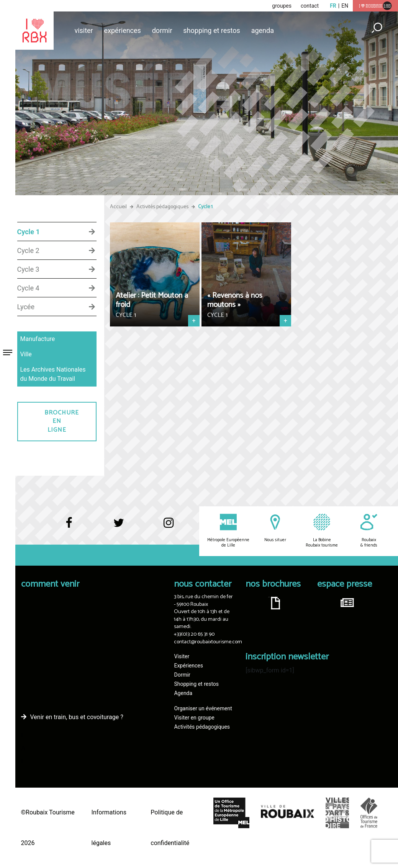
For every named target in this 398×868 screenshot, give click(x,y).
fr (333, 6)
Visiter (84, 30)
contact (310, 6)
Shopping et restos (212, 30)
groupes (282, 6)
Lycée (26, 307)
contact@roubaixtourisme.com (208, 642)
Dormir (162, 30)
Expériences (123, 30)
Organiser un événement (203, 708)
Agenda (263, 30)
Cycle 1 (29, 232)
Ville (26, 354)
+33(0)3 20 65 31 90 (194, 634)
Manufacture (38, 339)
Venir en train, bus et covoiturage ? (77, 717)
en (345, 6)
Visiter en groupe (194, 718)
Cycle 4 (28, 288)
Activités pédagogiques (162, 207)
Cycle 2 (28, 251)
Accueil (118, 207)
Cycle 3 (28, 269)
